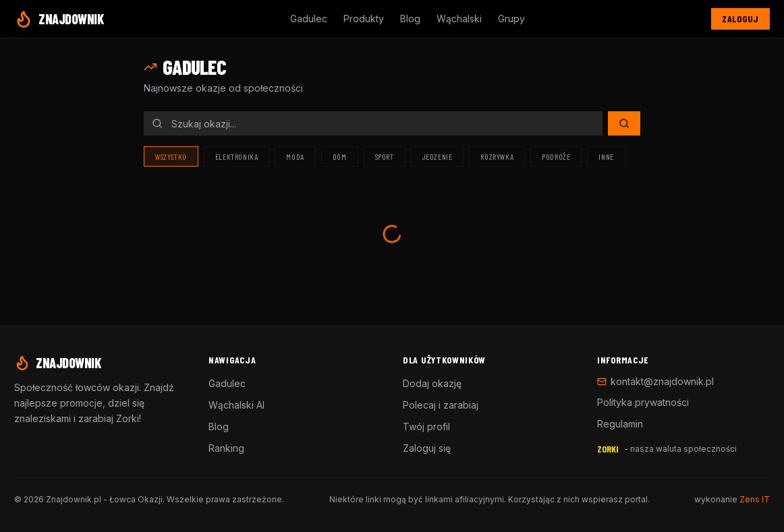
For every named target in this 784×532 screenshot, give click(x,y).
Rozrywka (497, 156)
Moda (295, 156)
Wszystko (171, 156)
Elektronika (237, 156)
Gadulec (309, 19)
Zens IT (755, 499)
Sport (385, 156)
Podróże (556, 156)
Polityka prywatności (643, 402)
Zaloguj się (427, 448)
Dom (340, 156)
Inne (606, 156)
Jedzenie (438, 156)
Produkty (364, 19)
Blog (410, 19)
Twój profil (426, 426)
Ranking (226, 448)
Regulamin (620, 424)
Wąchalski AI (236, 405)
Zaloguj (740, 19)
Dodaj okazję (432, 383)
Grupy (511, 19)
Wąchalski (459, 19)
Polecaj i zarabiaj (441, 405)
